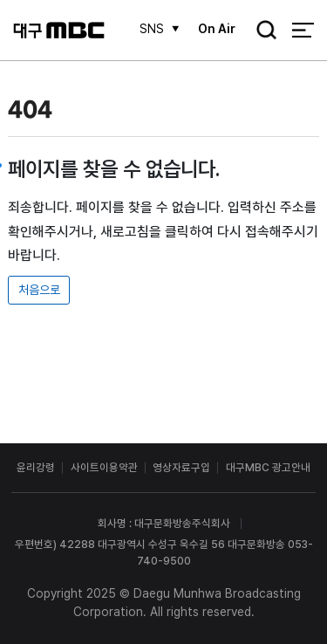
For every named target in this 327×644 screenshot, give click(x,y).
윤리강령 (36, 467)
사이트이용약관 (104, 467)
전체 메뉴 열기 (303, 30)
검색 (262, 31)
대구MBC (59, 30)
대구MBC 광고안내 (268, 467)
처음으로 (39, 290)
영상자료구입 (181, 467)
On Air (217, 29)
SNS (152, 29)
